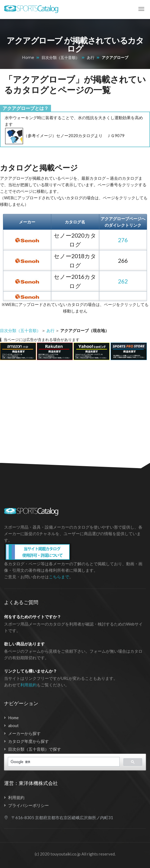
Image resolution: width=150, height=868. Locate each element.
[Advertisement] (72, 408)
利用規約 (28, 685)
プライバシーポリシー (28, 805)
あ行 (91, 58)
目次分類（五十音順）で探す (35, 749)
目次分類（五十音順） (60, 58)
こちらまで (59, 577)
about (13, 725)
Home (28, 58)
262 (123, 281)
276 (123, 240)
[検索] (63, 762)
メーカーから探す (24, 733)
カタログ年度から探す (28, 741)
